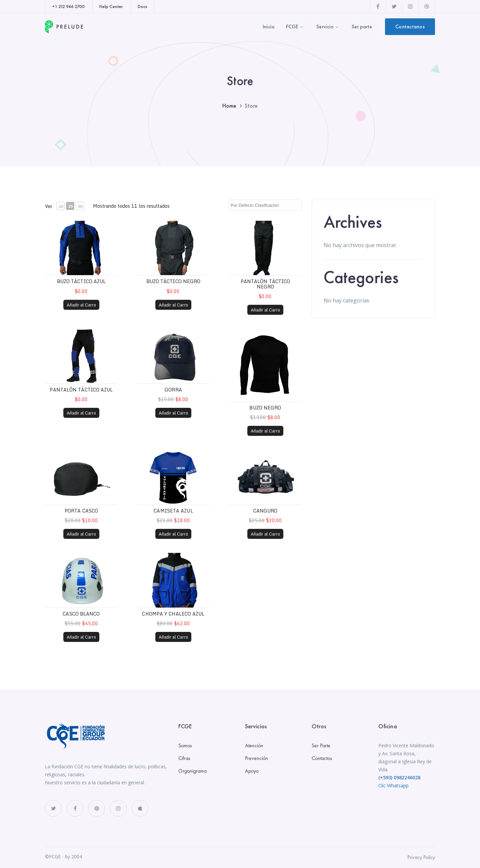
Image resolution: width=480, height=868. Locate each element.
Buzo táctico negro (173, 281)
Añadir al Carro (81, 305)
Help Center (111, 6)
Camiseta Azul (173, 511)
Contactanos (410, 27)
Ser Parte (321, 745)
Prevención (256, 758)
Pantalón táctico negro (265, 284)
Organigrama (192, 771)
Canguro (265, 511)
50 (80, 206)
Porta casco (81, 511)
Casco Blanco (81, 614)
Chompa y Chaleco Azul (173, 614)
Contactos (322, 758)
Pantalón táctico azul (81, 390)
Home (229, 106)
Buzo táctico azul (81, 281)
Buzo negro (265, 408)
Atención (254, 745)
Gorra (173, 390)
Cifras (184, 758)
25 (70, 206)
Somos (185, 745)
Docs (142, 6)
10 (61, 206)
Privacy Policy (421, 857)
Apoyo (252, 771)
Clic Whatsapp (393, 785)
